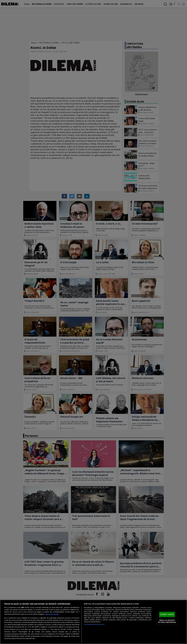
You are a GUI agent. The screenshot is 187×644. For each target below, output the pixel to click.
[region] (93, 622)
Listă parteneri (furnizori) (94, 624)
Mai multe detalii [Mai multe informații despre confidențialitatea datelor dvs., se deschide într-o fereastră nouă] (52, 614)
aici (48, 629)
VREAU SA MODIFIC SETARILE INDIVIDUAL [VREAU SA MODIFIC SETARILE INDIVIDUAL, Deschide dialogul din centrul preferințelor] (167, 621)
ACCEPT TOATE (167, 614)
